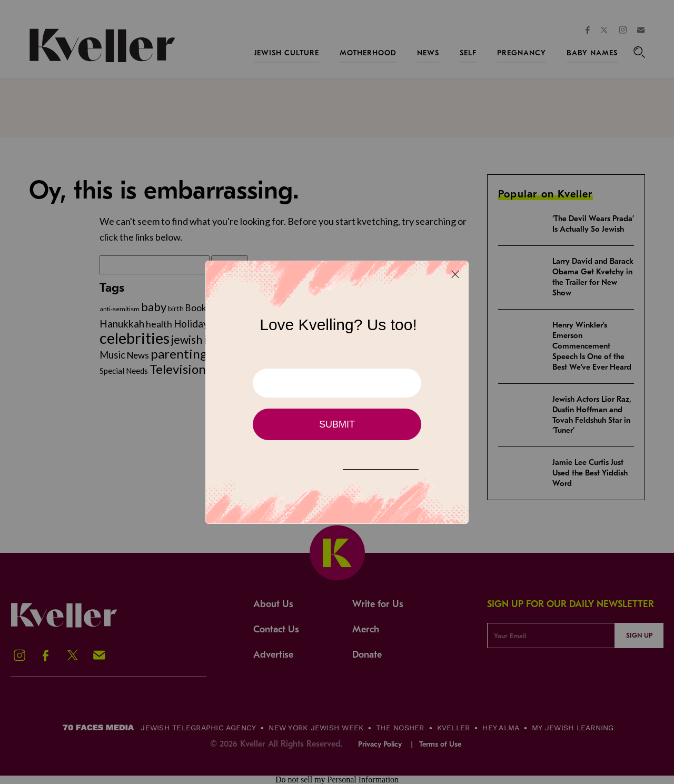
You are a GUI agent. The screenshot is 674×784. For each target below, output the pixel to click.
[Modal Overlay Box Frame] (337, 392)
